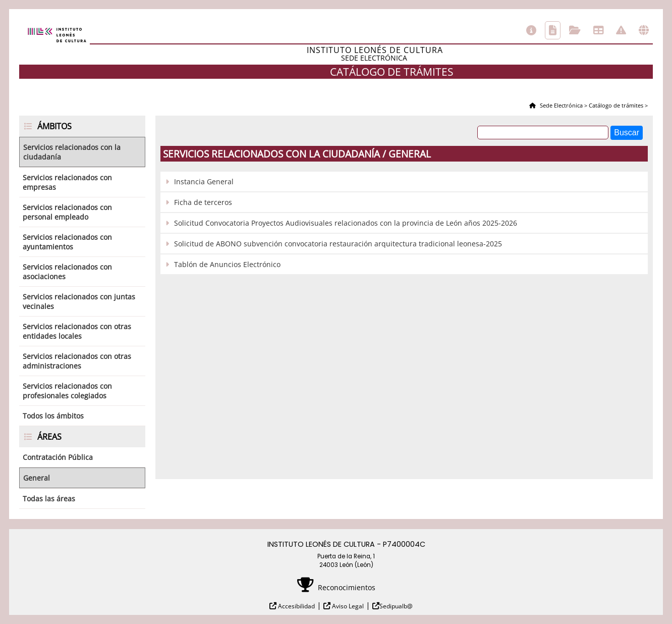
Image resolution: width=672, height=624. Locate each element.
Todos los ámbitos (53, 416)
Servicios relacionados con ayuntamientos (67, 242)
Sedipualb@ (396, 606)
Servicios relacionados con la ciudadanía (72, 152)
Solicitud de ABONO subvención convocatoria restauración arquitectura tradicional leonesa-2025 (338, 244)
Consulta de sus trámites (575, 30)
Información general (531, 30)
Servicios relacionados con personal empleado (67, 212)
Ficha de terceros (203, 202)
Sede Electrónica (561, 105)
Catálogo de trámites (553, 30)
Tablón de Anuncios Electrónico (227, 264)
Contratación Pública (58, 457)
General (37, 478)
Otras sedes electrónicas (644, 30)
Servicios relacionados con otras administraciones (77, 361)
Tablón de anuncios (598, 30)
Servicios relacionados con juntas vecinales (79, 301)
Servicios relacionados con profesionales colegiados (67, 391)
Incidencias (621, 30)
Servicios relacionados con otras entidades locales (77, 331)
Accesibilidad (296, 606)
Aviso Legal (347, 606)
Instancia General (204, 181)
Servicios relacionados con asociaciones (67, 272)
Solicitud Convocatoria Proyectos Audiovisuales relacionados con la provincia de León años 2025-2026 (346, 223)
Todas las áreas (49, 499)
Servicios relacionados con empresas (67, 182)
